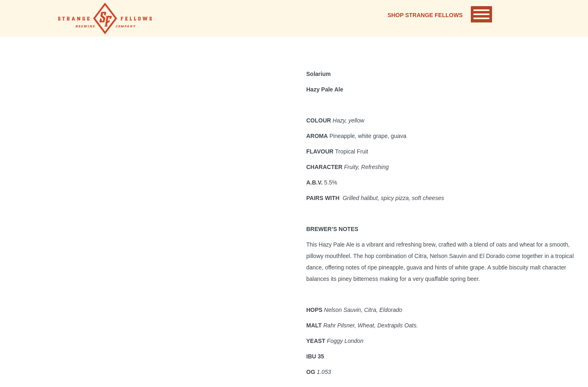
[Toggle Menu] (481, 14)
